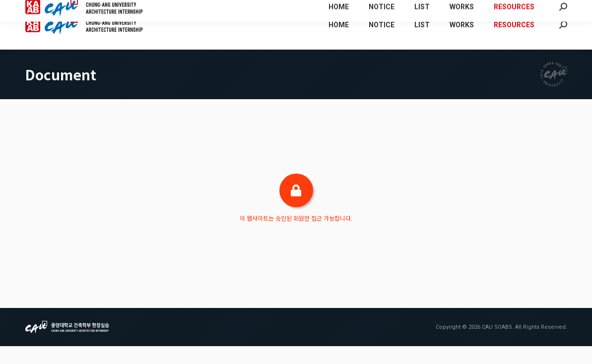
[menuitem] (458, 9)
